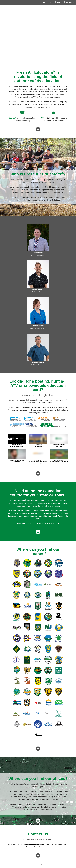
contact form (33, 523)
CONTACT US (70, 2)
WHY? (44, 2)
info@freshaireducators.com (33, 844)
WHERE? (60, 2)
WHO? (52, 2)
